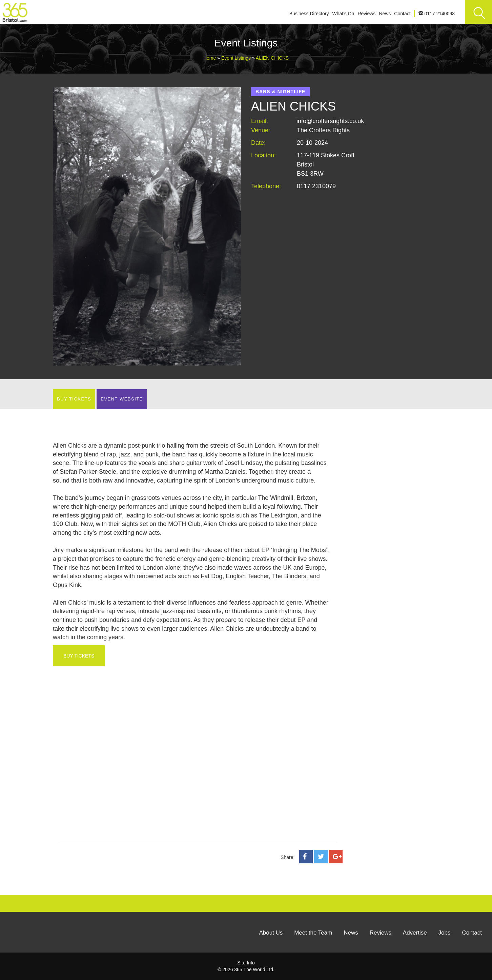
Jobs (445, 933)
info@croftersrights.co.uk (330, 121)
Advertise (415, 933)
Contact (402, 14)
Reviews (366, 14)
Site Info (246, 963)
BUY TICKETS (74, 399)
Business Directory (309, 14)
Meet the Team (313, 933)
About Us (271, 933)
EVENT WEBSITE (122, 399)
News (385, 14)
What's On (343, 14)
